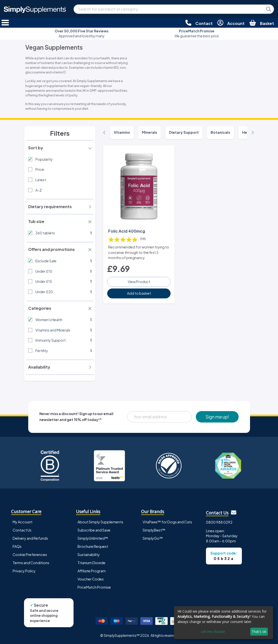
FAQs (17, 546)
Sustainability (89, 555)
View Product (139, 282)
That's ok (259, 632)
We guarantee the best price (197, 33)
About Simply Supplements (100, 522)
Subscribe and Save (94, 530)
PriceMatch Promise (94, 587)
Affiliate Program (92, 571)
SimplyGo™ (153, 538)
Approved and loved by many (82, 33)
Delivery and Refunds (30, 538)
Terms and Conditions (31, 563)
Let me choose (213, 632)
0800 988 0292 (219, 522)
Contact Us (22, 530)
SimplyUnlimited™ (93, 538)
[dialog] (224, 623)
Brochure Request (93, 546)
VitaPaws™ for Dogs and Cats (167, 522)
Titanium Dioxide (91, 563)
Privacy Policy (24, 571)
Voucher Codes (91, 579)
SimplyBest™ (154, 530)
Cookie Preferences (30, 555)
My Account (23, 522)
